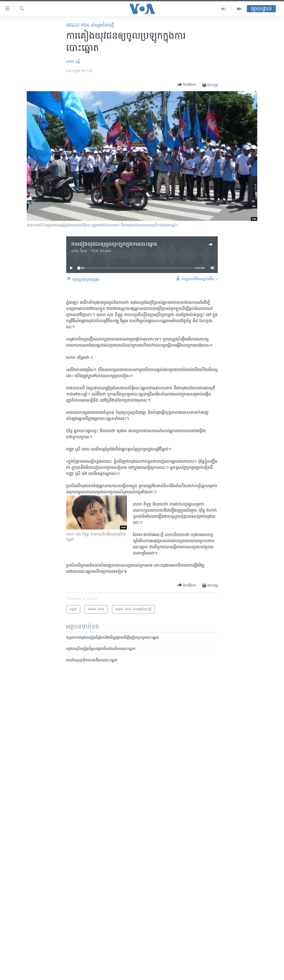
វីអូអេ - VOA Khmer (96, 251)
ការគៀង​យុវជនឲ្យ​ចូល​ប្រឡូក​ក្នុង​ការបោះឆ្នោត (114, 244)
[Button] (187, 85)
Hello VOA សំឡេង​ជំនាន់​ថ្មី (90, 25)
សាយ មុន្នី (73, 62)
